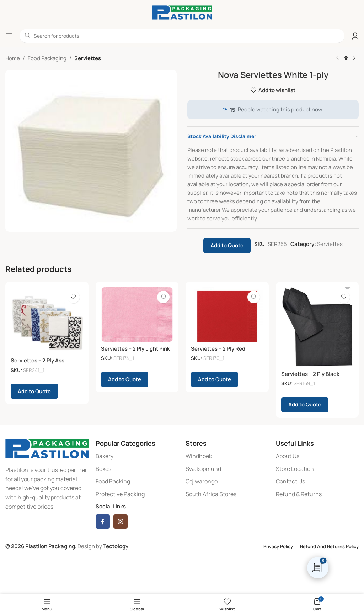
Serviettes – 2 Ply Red (218, 349)
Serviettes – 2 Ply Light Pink (135, 349)
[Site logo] (182, 12)
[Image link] (47, 448)
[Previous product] (337, 58)
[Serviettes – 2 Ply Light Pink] (137, 314)
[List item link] (137, 456)
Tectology (116, 546)
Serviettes (88, 58)
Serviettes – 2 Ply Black (310, 374)
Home (13, 58)
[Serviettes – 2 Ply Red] (227, 314)
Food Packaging (47, 58)
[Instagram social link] (121, 521)
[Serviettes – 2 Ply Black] (317, 327)
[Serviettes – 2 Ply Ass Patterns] (47, 320)
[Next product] (354, 58)
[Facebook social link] (103, 521)
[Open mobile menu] (9, 36)
